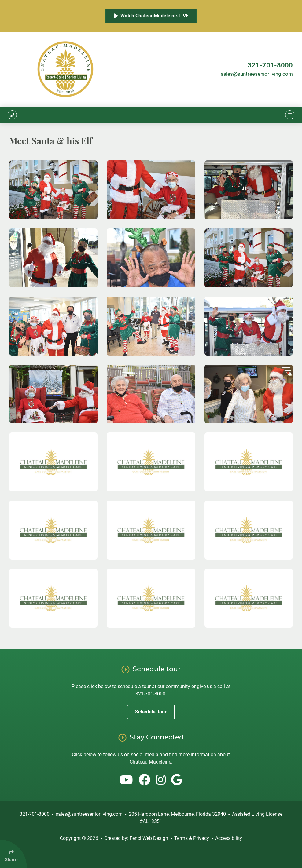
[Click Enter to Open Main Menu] (290, 115)
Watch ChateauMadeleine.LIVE (151, 16)
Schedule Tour (151, 712)
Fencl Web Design (149, 838)
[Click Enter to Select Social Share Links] (13, 854)
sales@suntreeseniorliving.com (257, 74)
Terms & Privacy (192, 838)
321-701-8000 (270, 65)
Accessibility (229, 838)
